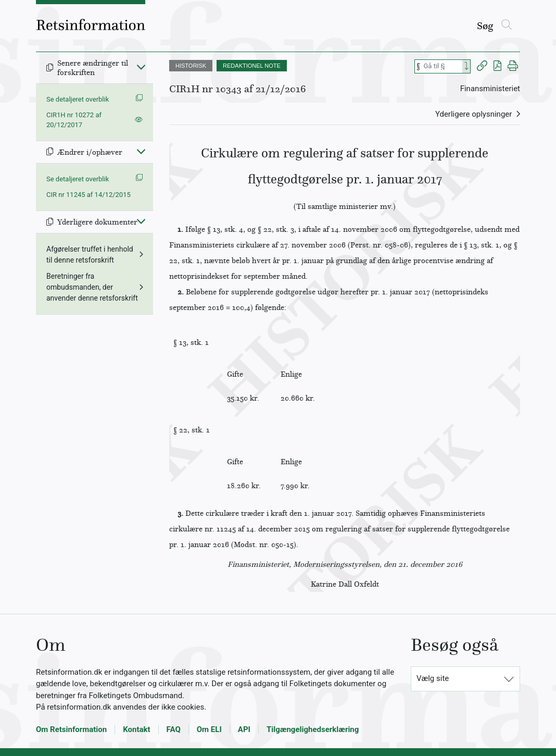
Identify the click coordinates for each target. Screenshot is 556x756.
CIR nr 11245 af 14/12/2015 (89, 195)
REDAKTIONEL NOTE (252, 66)
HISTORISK (191, 66)
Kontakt (136, 729)
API (244, 729)
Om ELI (209, 729)
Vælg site (433, 678)
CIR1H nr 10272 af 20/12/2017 (74, 120)
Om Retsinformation (71, 729)
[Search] (466, 66)
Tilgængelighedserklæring (313, 729)
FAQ (174, 729)
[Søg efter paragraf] (442, 66)
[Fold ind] (141, 67)
